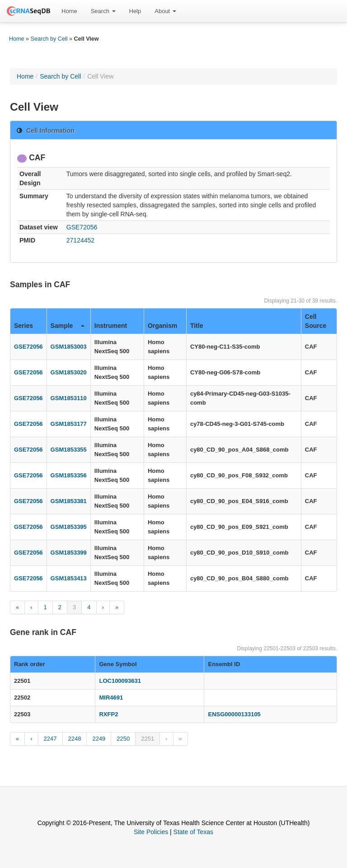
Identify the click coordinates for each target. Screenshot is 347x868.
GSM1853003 (69, 347)
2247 (50, 739)
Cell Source (316, 321)
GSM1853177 (69, 424)
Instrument (111, 326)
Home (69, 11)
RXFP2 (108, 714)
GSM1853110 (69, 398)
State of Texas (193, 832)
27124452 (80, 240)
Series (23, 326)
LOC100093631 (120, 681)
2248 (75, 739)
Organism (162, 326)
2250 (123, 739)
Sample (68, 326)
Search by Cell (49, 39)
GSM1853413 (69, 578)
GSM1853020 (69, 372)
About (165, 11)
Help (135, 11)
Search (103, 11)
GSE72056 (82, 227)
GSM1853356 (69, 475)
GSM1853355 (69, 450)
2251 (148, 739)
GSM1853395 (69, 527)
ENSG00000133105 (234, 714)
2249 (99, 739)
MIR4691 (111, 698)
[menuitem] (69, 11)
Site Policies (151, 832)
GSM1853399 (69, 553)
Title (197, 326)
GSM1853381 (69, 501)
